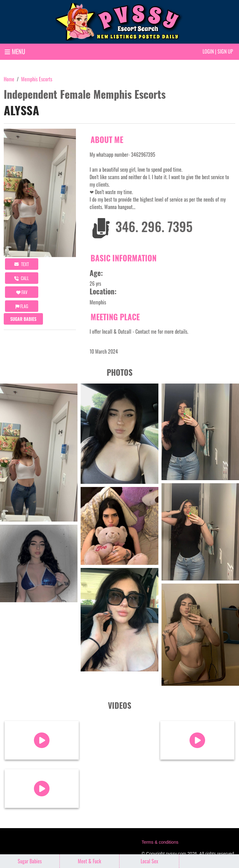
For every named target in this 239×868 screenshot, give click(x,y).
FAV (22, 292)
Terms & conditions (160, 842)
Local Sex (149, 861)
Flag (22, 306)
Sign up (225, 51)
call (22, 278)
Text (22, 264)
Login (208, 51)
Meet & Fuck (89, 861)
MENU (15, 51)
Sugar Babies (23, 319)
